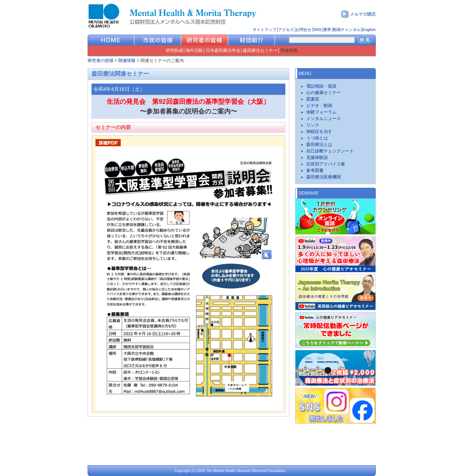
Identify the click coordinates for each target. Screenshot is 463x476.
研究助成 (174, 50)
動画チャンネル (347, 30)
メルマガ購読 (363, 14)
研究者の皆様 (205, 40)
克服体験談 (317, 157)
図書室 (313, 99)
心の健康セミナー (324, 93)
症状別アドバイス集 (326, 164)
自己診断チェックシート (330, 151)
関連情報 (289, 50)
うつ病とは (317, 138)
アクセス (286, 30)
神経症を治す (319, 132)
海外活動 (194, 50)
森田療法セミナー (260, 50)
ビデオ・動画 (319, 106)
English (369, 30)
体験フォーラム (321, 112)
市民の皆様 (158, 40)
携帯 (327, 30)
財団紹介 (251, 40)
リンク (313, 125)
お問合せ (303, 30)
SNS (317, 30)
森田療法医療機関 (324, 177)
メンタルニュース (324, 119)
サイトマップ (264, 30)
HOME (111, 40)
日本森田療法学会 (223, 50)
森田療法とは (319, 144)
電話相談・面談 (321, 86)
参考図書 (315, 170)
